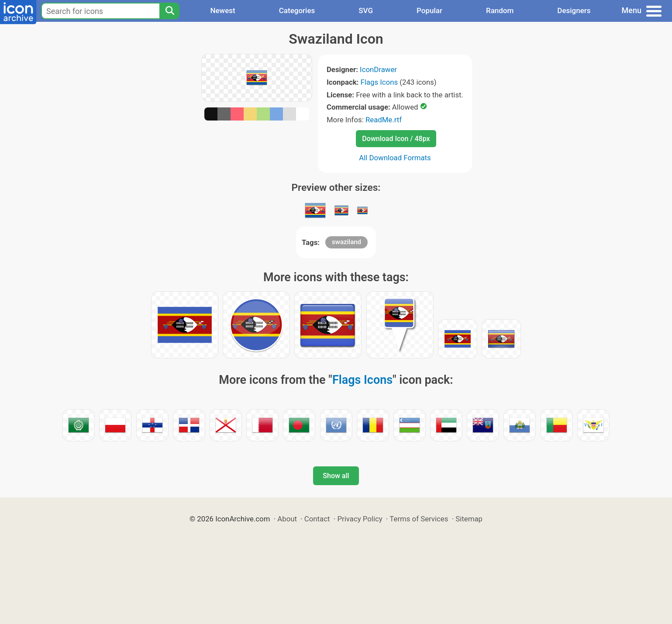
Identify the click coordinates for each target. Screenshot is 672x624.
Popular (429, 10)
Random (500, 10)
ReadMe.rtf (384, 120)
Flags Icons (379, 82)
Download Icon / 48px (396, 139)
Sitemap (469, 519)
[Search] (169, 11)
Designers (574, 10)
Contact (317, 519)
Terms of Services (419, 519)
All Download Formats (395, 158)
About (287, 519)
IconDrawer (378, 69)
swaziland (346, 242)
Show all (336, 476)
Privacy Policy (360, 519)
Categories (297, 10)
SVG (366, 10)
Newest (222, 10)
